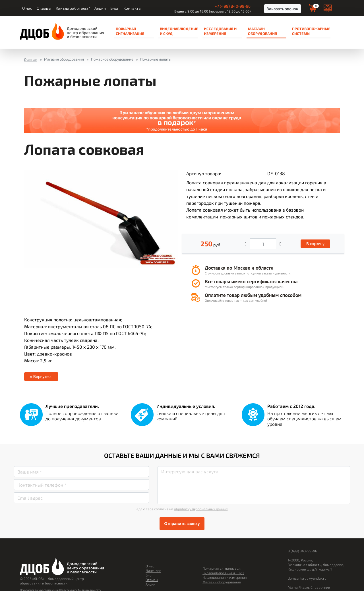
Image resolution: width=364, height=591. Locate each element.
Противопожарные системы (311, 31)
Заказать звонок (283, 9)
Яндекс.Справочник (314, 587)
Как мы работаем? (73, 8)
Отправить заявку (182, 524)
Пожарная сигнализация (130, 31)
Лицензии (153, 571)
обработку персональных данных (201, 509)
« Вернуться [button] (41, 377)
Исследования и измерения (220, 31)
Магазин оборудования (262, 31)
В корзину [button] (315, 244)
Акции (100, 8)
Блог (115, 8)
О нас (27, 8)
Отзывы (44, 8)
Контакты (132, 8)
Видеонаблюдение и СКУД (179, 31)
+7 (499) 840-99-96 (233, 6)
